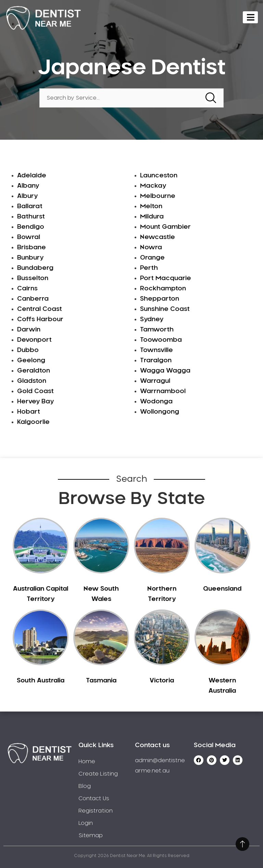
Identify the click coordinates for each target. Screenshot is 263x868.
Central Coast (40, 309)
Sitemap (91, 835)
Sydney (152, 319)
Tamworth (157, 330)
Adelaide (32, 176)
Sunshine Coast (165, 309)
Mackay (153, 186)
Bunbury (30, 258)
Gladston (32, 381)
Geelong (31, 361)
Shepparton (160, 299)
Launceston (159, 176)
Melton (151, 206)
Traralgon (156, 361)
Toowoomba (161, 340)
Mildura (152, 217)
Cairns (27, 289)
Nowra (151, 248)
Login (86, 823)
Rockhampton (163, 289)
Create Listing (98, 774)
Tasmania (101, 681)
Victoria (162, 681)
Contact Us (94, 798)
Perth (149, 268)
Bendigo (31, 227)
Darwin (29, 330)
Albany (28, 186)
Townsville (156, 350)
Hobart (29, 412)
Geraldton (34, 371)
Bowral (29, 237)
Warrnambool (163, 391)
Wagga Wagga (165, 371)
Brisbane (32, 248)
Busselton (33, 278)
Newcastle (158, 237)
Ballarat (30, 206)
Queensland (222, 589)
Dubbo (28, 350)
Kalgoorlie (33, 422)
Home (87, 762)
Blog (85, 786)
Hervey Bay (35, 402)
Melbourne (158, 196)
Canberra (33, 299)
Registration (96, 811)
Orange (152, 258)
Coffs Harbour (40, 319)
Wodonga (156, 402)
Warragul (155, 381)
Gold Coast (35, 391)
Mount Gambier (165, 227)
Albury (27, 196)
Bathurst (31, 217)
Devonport (34, 340)
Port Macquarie (166, 278)
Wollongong (160, 412)
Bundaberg (35, 268)
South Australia (41, 681)
